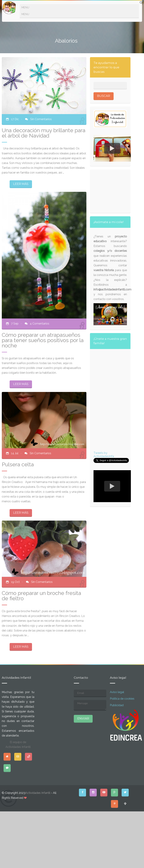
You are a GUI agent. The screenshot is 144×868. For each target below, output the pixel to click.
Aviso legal (117, 692)
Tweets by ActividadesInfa (104, 455)
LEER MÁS (21, 184)
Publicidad (117, 705)
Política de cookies (122, 699)
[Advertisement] (112, 191)
